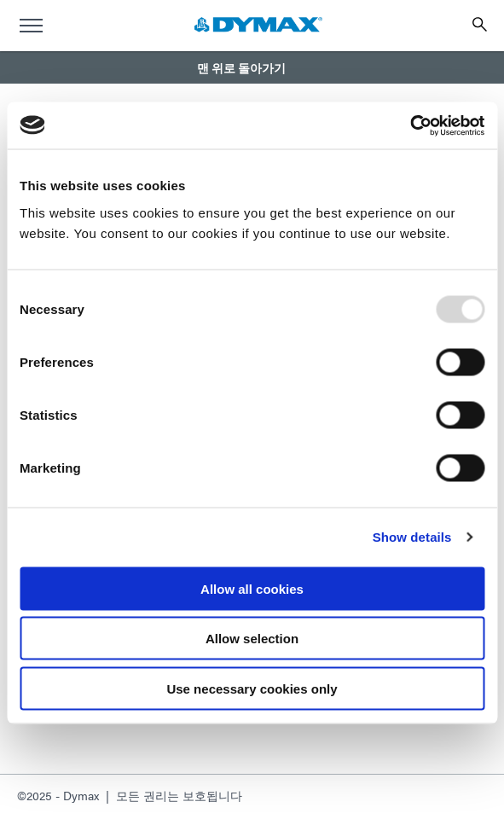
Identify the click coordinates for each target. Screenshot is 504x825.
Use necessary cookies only (252, 688)
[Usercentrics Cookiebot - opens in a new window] (410, 125)
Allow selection (252, 639)
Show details (412, 537)
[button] (252, 67)
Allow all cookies (252, 588)
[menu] (31, 26)
